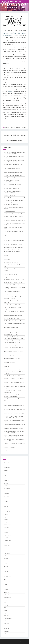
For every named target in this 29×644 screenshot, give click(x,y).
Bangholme (6, 527)
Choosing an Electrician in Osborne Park (12, 294)
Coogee (5, 517)
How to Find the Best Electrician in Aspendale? (14, 330)
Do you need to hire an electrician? (11, 262)
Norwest (5, 504)
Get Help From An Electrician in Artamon (13, 403)
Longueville (6, 613)
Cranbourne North (8, 618)
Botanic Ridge (7, 468)
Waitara (5, 579)
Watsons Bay (6, 592)
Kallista (5, 634)
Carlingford (6, 595)
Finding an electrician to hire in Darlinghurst (13, 247)
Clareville (6, 561)
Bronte (5, 551)
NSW (13, 126)
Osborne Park (7, 545)
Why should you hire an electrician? (11, 205)
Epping (5, 621)
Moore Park (6, 496)
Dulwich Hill (6, 571)
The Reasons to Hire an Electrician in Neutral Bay (14, 220)
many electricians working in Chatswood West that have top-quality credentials (15, 34)
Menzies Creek (7, 488)
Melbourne (6, 470)
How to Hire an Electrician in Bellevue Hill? (13, 316)
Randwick (6, 520)
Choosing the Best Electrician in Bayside (12, 369)
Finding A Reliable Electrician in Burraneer (13, 277)
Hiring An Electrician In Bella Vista (11, 318)
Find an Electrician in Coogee (10, 238)
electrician (23, 127)
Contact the (10, 92)
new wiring (7, 127)
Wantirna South (7, 577)
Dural (5, 475)
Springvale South (7, 574)
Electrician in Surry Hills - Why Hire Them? (13, 175)
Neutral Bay (6, 493)
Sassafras (6, 543)
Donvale (5, 584)
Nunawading (6, 631)
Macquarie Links (7, 525)
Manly (5, 603)
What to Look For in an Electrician (11, 189)
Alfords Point (7, 590)
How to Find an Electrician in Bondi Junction (13, 305)
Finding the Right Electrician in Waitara (12, 356)
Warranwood (6, 623)
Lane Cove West (7, 473)
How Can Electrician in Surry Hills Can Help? (13, 345)
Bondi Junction (7, 553)
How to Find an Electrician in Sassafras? (12, 291)
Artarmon (6, 605)
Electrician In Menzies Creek (10, 195)
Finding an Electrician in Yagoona (11, 327)
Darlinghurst (6, 522)
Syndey (5, 556)
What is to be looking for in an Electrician (13, 245)
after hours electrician (15, 127)
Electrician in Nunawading (9, 448)
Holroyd (5, 600)
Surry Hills (6, 483)
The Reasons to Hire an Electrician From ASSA (14, 280)
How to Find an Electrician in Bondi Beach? (13, 173)
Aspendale (6, 566)
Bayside (5, 582)
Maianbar (6, 509)
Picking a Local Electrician (9, 211)
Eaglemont (6, 629)
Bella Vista (6, 558)
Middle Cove (6, 608)
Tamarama (6, 506)
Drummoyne (6, 587)
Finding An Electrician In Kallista (11, 450)
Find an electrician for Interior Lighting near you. (14, 285)
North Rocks (6, 616)
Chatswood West (7, 126)
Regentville (6, 538)
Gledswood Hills (7, 540)
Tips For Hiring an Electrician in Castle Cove (13, 178)
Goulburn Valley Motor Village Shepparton (11, 2)
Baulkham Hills (7, 478)
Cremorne (6, 514)
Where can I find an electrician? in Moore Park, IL (14, 198)
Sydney (5, 610)
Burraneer (6, 501)
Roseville (6, 491)
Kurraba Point (7, 512)
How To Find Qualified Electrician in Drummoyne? (14, 376)
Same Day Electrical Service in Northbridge (13, 282)
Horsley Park (6, 530)
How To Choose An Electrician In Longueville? (14, 414)
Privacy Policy (24, 641)
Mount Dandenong (8, 499)
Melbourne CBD (7, 626)
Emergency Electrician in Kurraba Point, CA (13, 231)
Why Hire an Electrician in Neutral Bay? (12, 321)
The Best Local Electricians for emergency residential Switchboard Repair (15, 21)
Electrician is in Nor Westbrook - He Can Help (14, 214)
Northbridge (6, 486)
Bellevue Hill (6, 548)
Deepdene (6, 532)
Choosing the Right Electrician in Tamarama (13, 429)
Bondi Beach (6, 481)
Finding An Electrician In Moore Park (12, 358)
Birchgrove (6, 569)
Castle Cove (6, 462)
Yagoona (5, 564)
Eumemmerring (7, 597)
